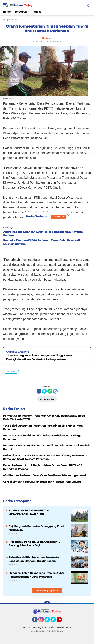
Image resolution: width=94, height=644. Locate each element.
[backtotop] (47, 604)
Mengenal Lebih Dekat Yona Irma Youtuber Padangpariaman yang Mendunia (36, 575)
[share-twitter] (44, 391)
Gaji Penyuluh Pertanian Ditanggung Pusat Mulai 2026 (36, 528)
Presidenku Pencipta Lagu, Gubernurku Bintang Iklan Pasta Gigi (34, 544)
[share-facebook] (39, 391)
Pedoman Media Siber (60, 627)
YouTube (62, 621)
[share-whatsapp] (50, 391)
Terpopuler (22, 12)
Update (58, 217)
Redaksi (27, 627)
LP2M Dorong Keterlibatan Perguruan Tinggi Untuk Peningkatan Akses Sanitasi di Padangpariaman (39, 357)
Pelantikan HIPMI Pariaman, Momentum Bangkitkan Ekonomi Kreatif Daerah (35, 559)
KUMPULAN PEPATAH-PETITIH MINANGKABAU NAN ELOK (29, 512)
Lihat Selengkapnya (47, 591)
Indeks (37, 12)
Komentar (47, 399)
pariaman (11, 371)
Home (7, 12)
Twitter (49, 621)
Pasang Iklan (40, 627)
